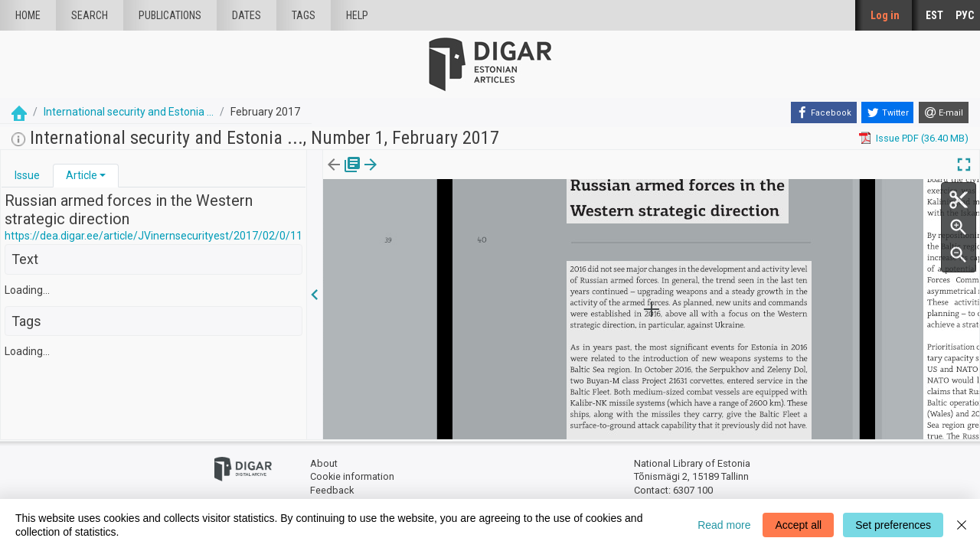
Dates (247, 15)
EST (934, 15)
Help (357, 15)
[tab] (27, 176)
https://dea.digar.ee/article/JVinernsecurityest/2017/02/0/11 (154, 236)
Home (28, 15)
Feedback (332, 490)
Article (82, 175)
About (324, 463)
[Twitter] (887, 112)
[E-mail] (944, 112)
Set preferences (893, 525)
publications (170, 15)
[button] (103, 175)
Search (90, 15)
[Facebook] (824, 112)
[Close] (962, 525)
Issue (27, 175)
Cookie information (352, 476)
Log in (885, 15)
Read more (724, 525)
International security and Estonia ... (129, 112)
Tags (304, 15)
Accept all (798, 525)
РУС (965, 15)
